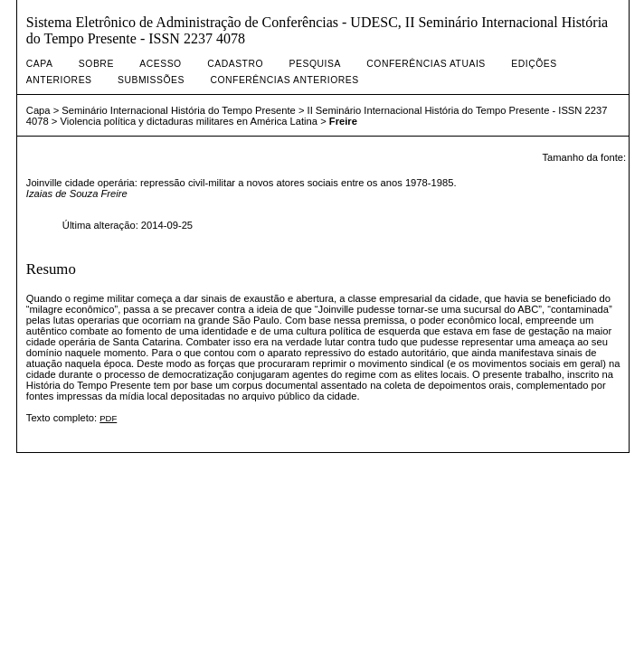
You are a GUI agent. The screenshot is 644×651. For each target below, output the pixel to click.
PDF (108, 418)
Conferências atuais (426, 64)
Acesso (160, 64)
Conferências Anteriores (284, 80)
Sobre (96, 64)
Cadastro (235, 64)
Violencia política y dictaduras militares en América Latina (189, 121)
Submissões (151, 80)
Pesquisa (315, 64)
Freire (343, 121)
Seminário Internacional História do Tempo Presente (179, 110)
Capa (40, 64)
